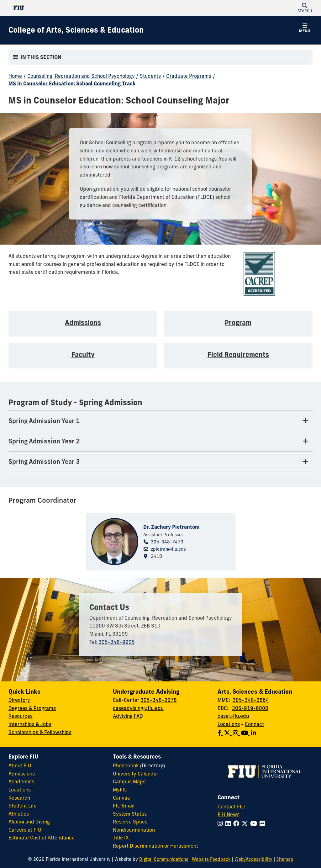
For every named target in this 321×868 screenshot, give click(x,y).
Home (15, 76)
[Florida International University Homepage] (84, 8)
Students (150, 76)
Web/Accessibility (253, 859)
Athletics (19, 814)
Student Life (23, 806)
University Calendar (136, 774)
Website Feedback (211, 859)
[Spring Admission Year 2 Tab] (160, 441)
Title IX (121, 838)
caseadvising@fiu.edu (138, 708)
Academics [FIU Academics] (21, 781)
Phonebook (126, 765)
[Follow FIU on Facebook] (237, 823)
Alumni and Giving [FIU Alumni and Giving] (29, 822)
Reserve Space (130, 822)
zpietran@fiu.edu (168, 549)
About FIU (20, 765)
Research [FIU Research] (19, 798)
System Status (130, 814)
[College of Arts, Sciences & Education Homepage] (76, 30)
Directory (19, 700)
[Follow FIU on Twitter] (246, 823)
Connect (254, 724)
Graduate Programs (189, 76)
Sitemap (285, 859)
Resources (21, 716)
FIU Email (124, 806)
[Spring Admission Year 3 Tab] (160, 462)
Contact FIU (231, 807)
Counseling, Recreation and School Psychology (81, 76)
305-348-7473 (167, 542)
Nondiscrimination (134, 830)
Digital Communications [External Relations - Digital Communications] (164, 859)
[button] (305, 8)
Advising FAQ (128, 716)
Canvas (121, 798)
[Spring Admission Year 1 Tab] (160, 421)
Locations (229, 724)
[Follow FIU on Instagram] (221, 823)
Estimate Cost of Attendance (42, 838)
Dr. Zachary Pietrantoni (171, 527)
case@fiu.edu (233, 716)
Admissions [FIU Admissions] (22, 774)
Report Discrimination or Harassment (155, 846)
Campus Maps (129, 781)
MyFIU (120, 790)
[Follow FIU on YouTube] (255, 823)
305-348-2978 (159, 700)
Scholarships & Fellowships (40, 732)
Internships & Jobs (30, 724)
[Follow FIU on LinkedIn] (229, 823)
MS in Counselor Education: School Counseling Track (72, 83)
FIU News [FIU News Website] (229, 814)
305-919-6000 (250, 708)
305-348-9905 (117, 642)
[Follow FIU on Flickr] (263, 823)
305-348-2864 (251, 700)
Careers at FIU (25, 830)
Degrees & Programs (32, 708)
